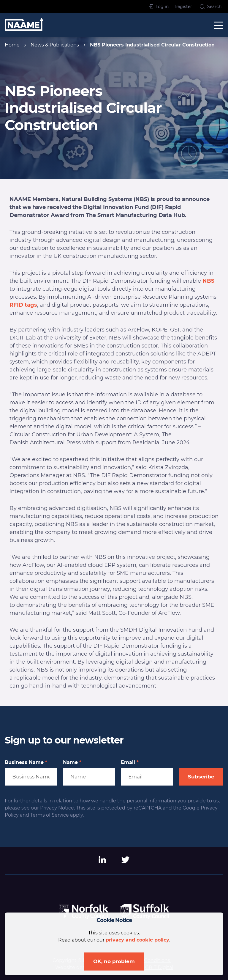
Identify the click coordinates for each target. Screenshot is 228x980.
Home (12, 45)
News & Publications (55, 45)
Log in (159, 7)
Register (183, 7)
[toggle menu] (218, 25)
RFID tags (23, 305)
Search (211, 7)
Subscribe (201, 777)
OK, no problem (114, 961)
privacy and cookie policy (137, 940)
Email (130, 762)
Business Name (26, 762)
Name (72, 762)
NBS (208, 281)
